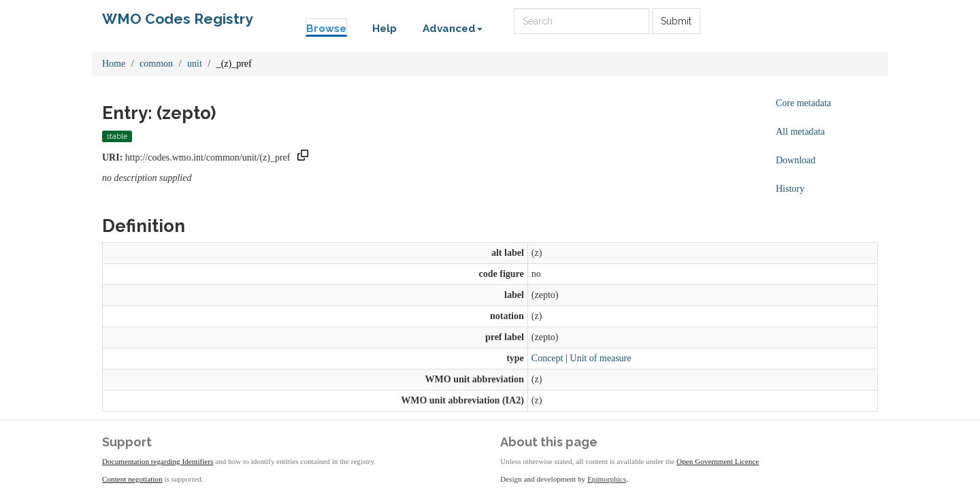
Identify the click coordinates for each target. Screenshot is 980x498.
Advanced (453, 29)
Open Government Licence (718, 461)
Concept (548, 358)
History (790, 189)
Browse (326, 29)
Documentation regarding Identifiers (158, 461)
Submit (676, 21)
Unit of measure (600, 358)
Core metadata (803, 103)
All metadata (800, 132)
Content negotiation (132, 479)
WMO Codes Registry (178, 19)
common (156, 64)
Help (385, 29)
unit (195, 64)
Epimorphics (607, 479)
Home (114, 64)
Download (796, 160)
